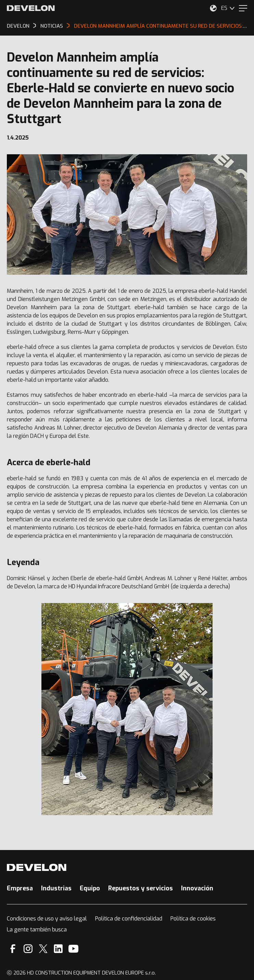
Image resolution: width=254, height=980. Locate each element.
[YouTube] (73, 949)
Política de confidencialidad (129, 919)
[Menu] (243, 8)
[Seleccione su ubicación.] (213, 8)
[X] (43, 949)
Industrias (56, 888)
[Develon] (31, 8)
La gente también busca (37, 930)
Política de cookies (193, 919)
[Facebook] (13, 949)
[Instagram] (28, 949)
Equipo (90, 888)
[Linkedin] (58, 949)
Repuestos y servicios (141, 888)
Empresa (20, 888)
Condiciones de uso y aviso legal (47, 919)
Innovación (197, 888)
